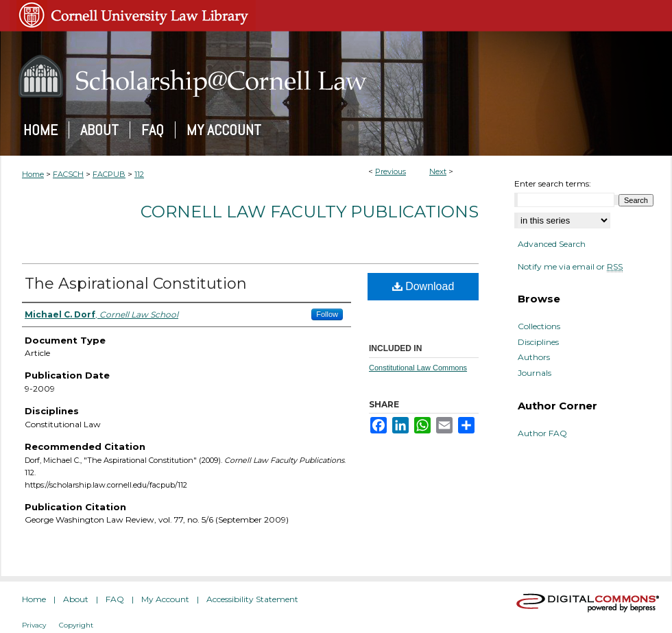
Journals (535, 373)
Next (438, 171)
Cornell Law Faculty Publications (310, 212)
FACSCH (68, 174)
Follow (327, 314)
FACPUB (109, 174)
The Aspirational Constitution (136, 284)
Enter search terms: (553, 183)
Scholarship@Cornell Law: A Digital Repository (336, 76)
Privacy (34, 625)
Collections (539, 326)
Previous (391, 171)
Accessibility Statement (252, 599)
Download (423, 286)
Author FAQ (542, 433)
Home (33, 174)
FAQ (115, 599)
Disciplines (538, 342)
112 (139, 174)
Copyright (76, 625)
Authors (534, 357)
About (76, 599)
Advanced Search (552, 244)
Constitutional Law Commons (418, 368)
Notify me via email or (570, 267)
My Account (165, 599)
